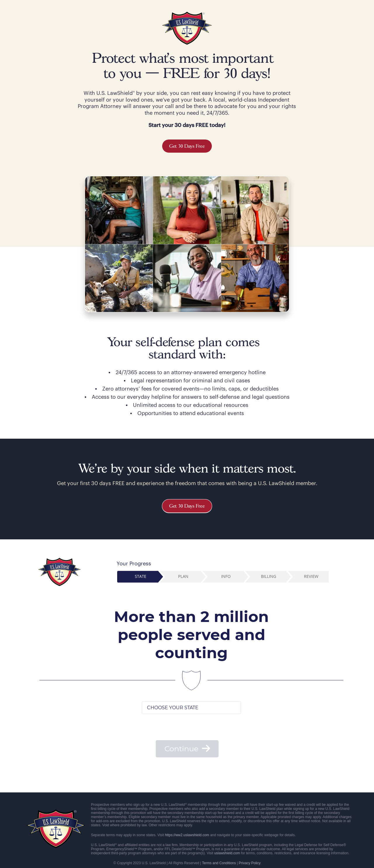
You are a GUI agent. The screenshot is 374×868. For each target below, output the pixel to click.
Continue (187, 749)
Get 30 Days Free (187, 146)
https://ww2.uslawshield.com (187, 835)
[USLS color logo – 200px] (187, 14)
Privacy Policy (250, 863)
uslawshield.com (227, 853)
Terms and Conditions (219, 863)
